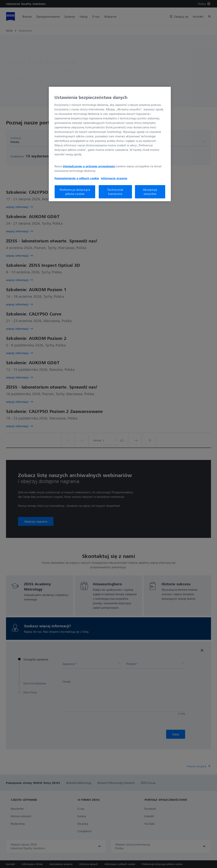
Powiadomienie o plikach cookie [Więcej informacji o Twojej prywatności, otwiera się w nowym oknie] (77, 178)
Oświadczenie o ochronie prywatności (89, 166)
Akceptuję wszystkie (150, 192)
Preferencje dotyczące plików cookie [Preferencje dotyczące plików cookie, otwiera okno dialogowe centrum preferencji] (75, 192)
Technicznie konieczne (115, 192)
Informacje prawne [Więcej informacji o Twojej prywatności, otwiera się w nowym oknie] (114, 178)
